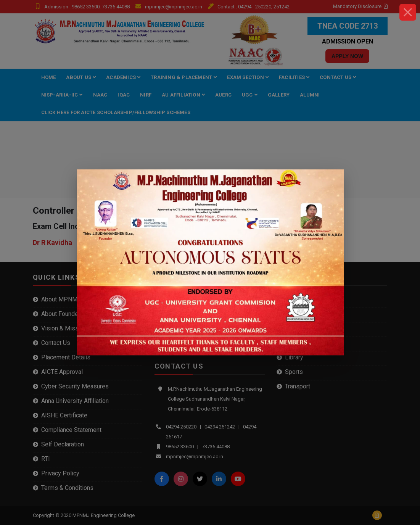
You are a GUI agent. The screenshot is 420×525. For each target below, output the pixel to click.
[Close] (408, 12)
